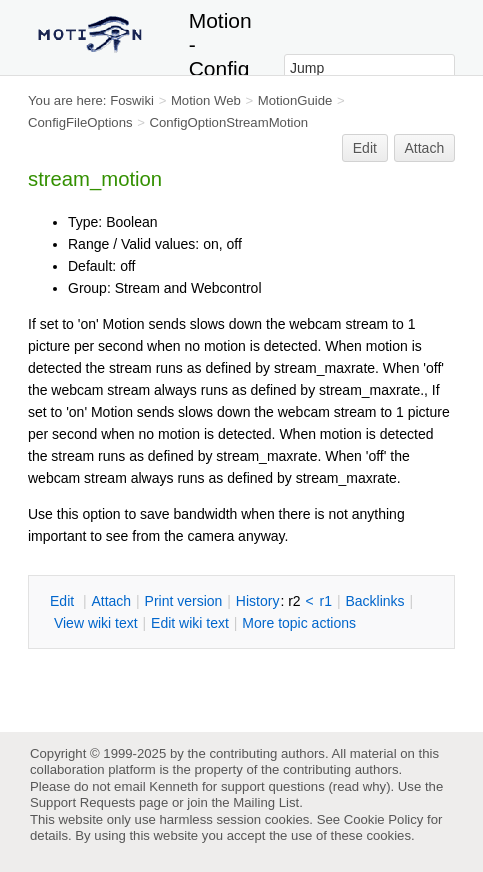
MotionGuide (295, 100)
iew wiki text (96, 623)
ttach (111, 601)
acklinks (374, 601)
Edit (365, 148)
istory (258, 601)
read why (359, 786)
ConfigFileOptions (80, 122)
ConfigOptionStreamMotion (228, 122)
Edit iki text (190, 623)
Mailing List (266, 802)
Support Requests (82, 802)
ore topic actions (299, 623)
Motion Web (206, 100)
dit (64, 601)
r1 (326, 601)
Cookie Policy (384, 819)
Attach (425, 148)
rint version (184, 601)
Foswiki (132, 100)
